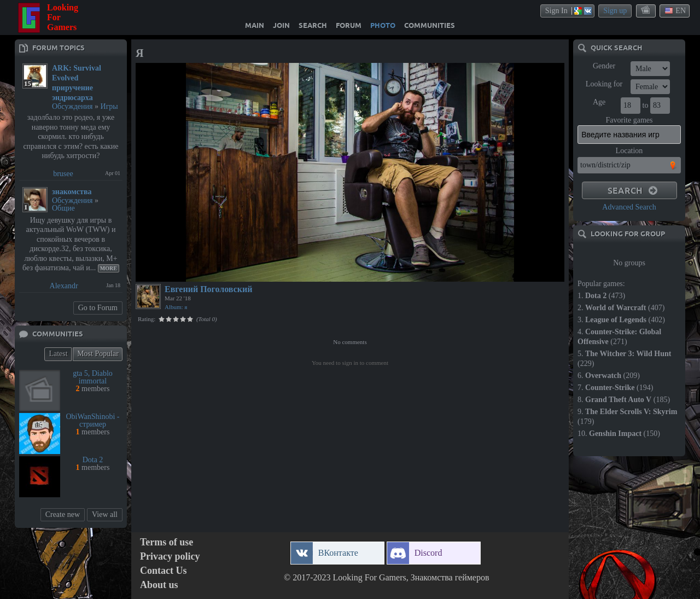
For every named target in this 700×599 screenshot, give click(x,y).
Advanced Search (629, 207)
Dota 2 (93, 460)
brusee (63, 174)
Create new (63, 514)
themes (646, 10)
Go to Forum (98, 308)
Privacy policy (170, 557)
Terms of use (167, 542)
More (109, 268)
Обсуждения (72, 106)
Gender (604, 66)
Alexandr (64, 286)
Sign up (615, 11)
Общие (63, 208)
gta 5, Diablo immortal (93, 377)
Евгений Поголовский (208, 289)
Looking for (604, 84)
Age (599, 102)
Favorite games (629, 120)
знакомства (72, 192)
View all (105, 514)
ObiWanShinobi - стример (92, 420)
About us (159, 585)
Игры (109, 106)
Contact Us (164, 571)
